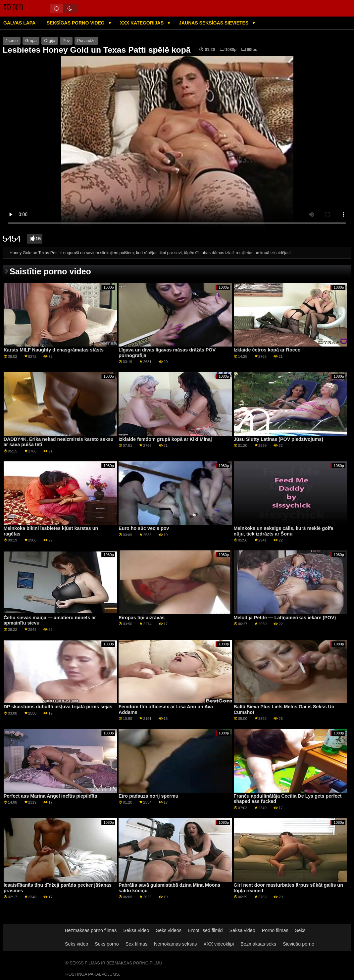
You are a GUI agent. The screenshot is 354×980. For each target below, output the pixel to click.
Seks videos (169, 930)
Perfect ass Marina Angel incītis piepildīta (51, 796)
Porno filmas (275, 930)
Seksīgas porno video (76, 23)
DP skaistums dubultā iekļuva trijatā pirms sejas (58, 707)
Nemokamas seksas (175, 944)
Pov (66, 41)
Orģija (50, 41)
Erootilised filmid (205, 930)
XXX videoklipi (219, 944)
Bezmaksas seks (258, 944)
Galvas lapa (19, 23)
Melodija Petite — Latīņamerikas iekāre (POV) (285, 618)
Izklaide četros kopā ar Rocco (267, 350)
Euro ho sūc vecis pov (144, 528)
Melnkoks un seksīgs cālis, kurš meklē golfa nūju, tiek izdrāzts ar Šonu (284, 531)
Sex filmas (136, 944)
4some (12, 41)
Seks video (76, 944)
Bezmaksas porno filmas (91, 930)
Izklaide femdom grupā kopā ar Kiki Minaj (165, 439)
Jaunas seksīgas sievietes (214, 23)
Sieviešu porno (299, 944)
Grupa (31, 41)
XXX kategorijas (142, 23)
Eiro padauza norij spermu (148, 796)
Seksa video (136, 930)
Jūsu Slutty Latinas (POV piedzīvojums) (278, 439)
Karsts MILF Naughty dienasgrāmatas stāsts (54, 350)
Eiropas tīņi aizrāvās (142, 618)
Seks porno (107, 944)
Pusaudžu (86, 41)
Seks (300, 930)
